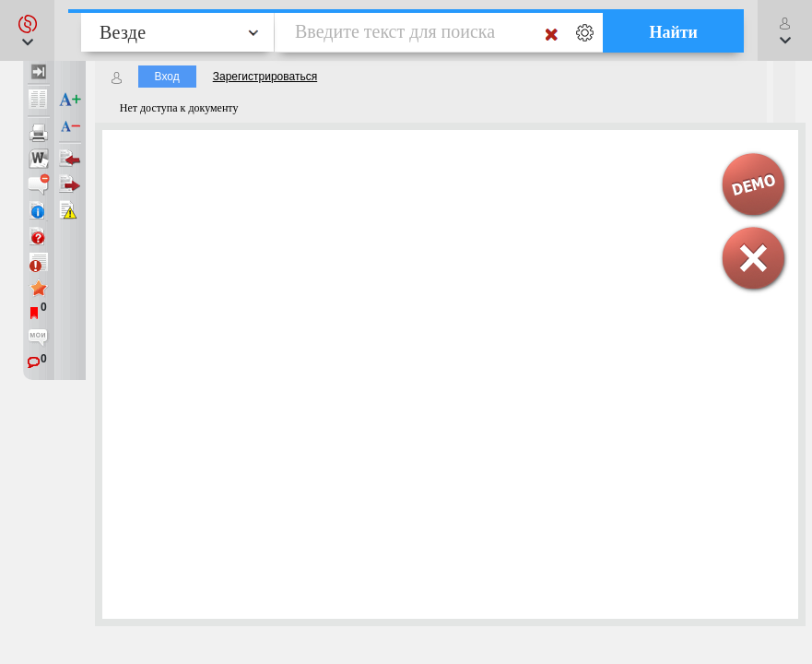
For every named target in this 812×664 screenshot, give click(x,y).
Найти (673, 32)
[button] (27, 30)
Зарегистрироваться (265, 77)
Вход (167, 77)
